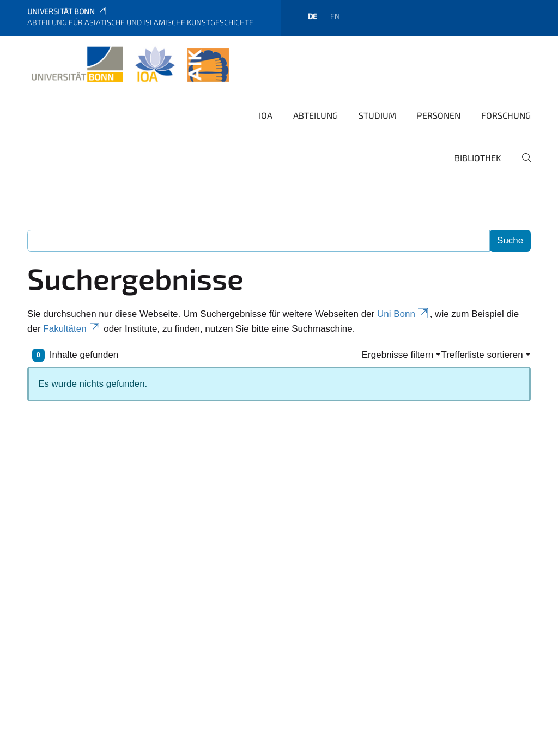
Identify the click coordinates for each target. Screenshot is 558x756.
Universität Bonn (67, 11)
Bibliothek (478, 158)
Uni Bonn (404, 314)
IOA (266, 115)
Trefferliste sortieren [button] (482, 355)
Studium (377, 115)
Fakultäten (72, 329)
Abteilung (316, 115)
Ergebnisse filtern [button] (398, 355)
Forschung (506, 115)
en (335, 16)
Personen (439, 115)
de (313, 16)
